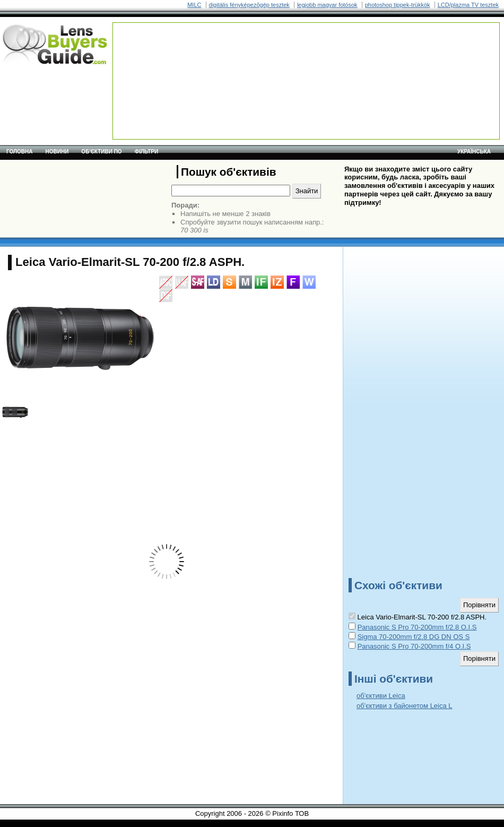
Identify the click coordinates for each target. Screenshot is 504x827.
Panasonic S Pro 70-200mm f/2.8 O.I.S (417, 627)
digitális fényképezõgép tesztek (249, 5)
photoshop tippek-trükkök (398, 5)
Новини (57, 152)
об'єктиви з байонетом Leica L (405, 706)
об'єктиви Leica (381, 696)
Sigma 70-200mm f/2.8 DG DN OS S (414, 637)
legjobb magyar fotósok (327, 5)
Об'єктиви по (101, 152)
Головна (20, 152)
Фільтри (146, 152)
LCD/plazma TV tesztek (468, 5)
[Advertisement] (156, 56)
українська (474, 152)
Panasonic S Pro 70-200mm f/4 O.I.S (414, 646)
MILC (194, 5)
